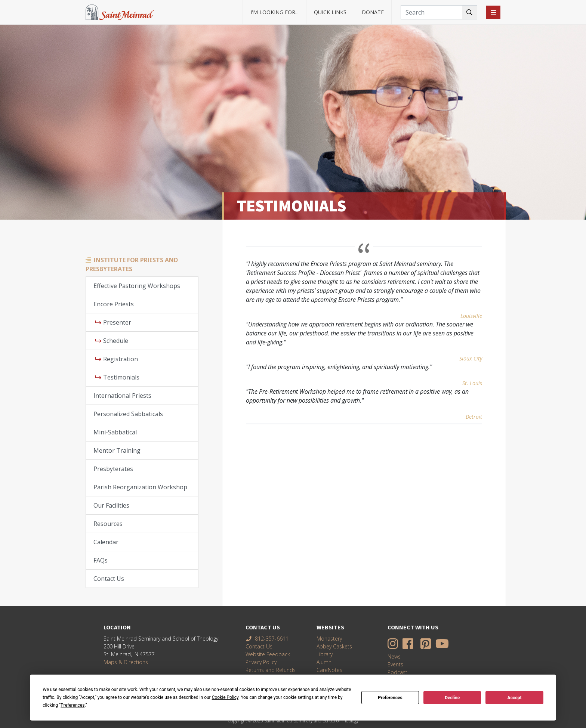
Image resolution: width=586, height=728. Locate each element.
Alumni (325, 662)
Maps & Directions (126, 662)
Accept (515, 698)
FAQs (101, 560)
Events (395, 664)
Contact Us (109, 579)
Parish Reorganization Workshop (140, 487)
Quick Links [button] (330, 12)
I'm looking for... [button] (275, 12)
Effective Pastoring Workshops (137, 286)
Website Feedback (268, 654)
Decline (452, 698)
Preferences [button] (73, 705)
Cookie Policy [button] (225, 697)
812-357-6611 (267, 639)
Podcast (397, 672)
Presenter (113, 322)
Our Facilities (111, 505)
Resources (108, 524)
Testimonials (117, 377)
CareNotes (329, 670)
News (394, 656)
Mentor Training (117, 450)
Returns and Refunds (271, 670)
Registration (117, 359)
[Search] (439, 12)
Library (325, 654)
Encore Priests (114, 304)
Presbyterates (113, 469)
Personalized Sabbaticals (128, 414)
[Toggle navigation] (493, 12)
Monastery (329, 639)
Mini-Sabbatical (115, 432)
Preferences (390, 698)
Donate (373, 12)
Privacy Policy (261, 662)
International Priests (122, 396)
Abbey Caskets (334, 646)
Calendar (106, 542)
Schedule (112, 341)
